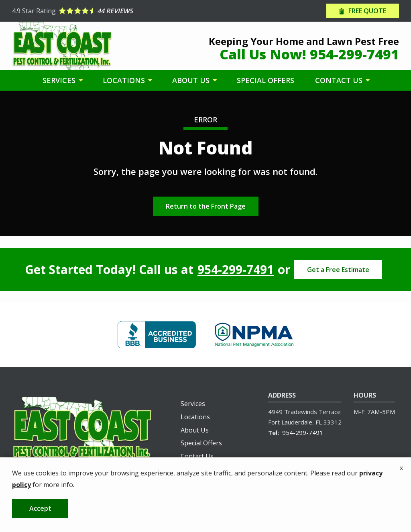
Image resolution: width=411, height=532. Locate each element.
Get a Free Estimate (338, 270)
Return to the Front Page (206, 206)
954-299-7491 (236, 270)
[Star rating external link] (109, 11)
